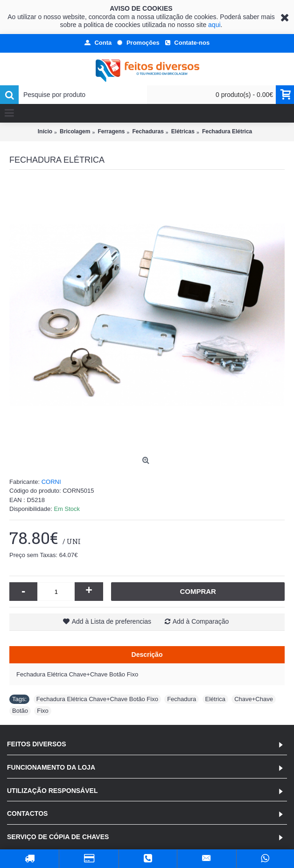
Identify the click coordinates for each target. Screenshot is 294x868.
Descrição (147, 654)
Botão (20, 711)
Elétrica (215, 699)
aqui (214, 25)
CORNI (51, 482)
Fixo (43, 711)
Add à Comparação (201, 621)
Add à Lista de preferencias (112, 621)
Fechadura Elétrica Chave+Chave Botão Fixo (97, 699)
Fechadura (182, 699)
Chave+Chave (254, 699)
